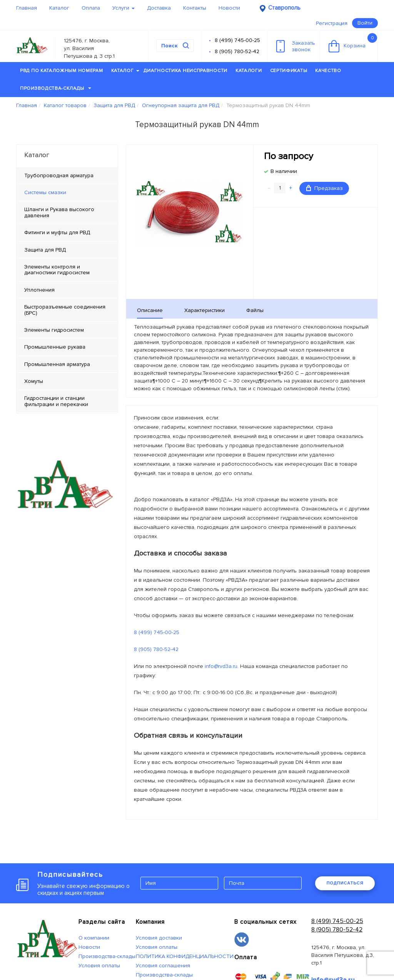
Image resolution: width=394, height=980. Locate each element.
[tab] (67, 193)
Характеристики (205, 310)
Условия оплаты (99, 966)
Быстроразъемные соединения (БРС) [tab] (65, 310)
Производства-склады (56, 88)
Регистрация (332, 23)
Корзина (353, 43)
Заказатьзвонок (296, 46)
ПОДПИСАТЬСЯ (345, 883)
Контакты (195, 8)
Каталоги (249, 71)
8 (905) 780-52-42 (237, 51)
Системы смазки (45, 192)
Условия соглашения (163, 966)
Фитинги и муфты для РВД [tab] (57, 232)
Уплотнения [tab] (39, 290)
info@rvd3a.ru (221, 666)
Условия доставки (159, 938)
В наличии (284, 171)
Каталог (59, 8)
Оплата (91, 8)
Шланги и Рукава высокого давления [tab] (59, 212)
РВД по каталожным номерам (62, 71)
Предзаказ (325, 188)
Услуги (124, 8)
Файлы (255, 310)
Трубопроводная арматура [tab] (59, 175)
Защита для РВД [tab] (45, 250)
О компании (94, 938)
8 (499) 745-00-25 (237, 40)
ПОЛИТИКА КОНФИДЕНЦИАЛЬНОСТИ (185, 956)
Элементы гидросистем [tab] (54, 330)
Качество (328, 71)
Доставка (159, 8)
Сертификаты (289, 71)
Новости (229, 8)
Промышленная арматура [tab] (57, 364)
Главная (27, 8)
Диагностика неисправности (185, 71)
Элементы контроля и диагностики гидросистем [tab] (57, 270)
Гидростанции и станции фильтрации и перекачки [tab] (56, 401)
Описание (150, 310)
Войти (365, 23)
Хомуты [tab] (34, 381)
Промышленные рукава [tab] (55, 347)
